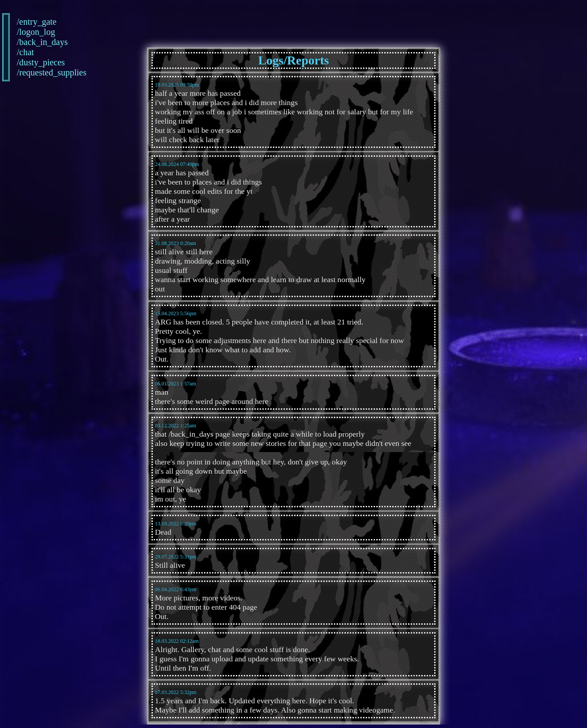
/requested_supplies (22, 72)
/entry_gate (22, 22)
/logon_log (22, 32)
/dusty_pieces (22, 62)
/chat (22, 52)
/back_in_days (22, 42)
